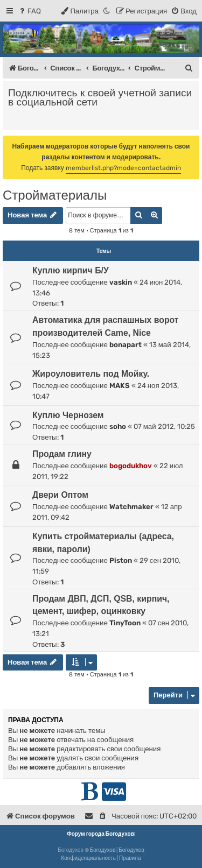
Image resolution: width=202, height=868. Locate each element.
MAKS (120, 386)
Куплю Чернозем (68, 415)
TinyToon (125, 623)
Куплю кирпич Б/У (71, 270)
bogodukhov (131, 466)
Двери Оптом (60, 495)
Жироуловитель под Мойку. (91, 374)
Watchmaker (131, 507)
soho (118, 426)
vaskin (121, 282)
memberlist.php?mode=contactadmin (123, 168)
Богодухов (103, 850)
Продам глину (62, 454)
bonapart (126, 345)
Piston (121, 560)
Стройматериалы (55, 195)
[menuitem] (29, 11)
